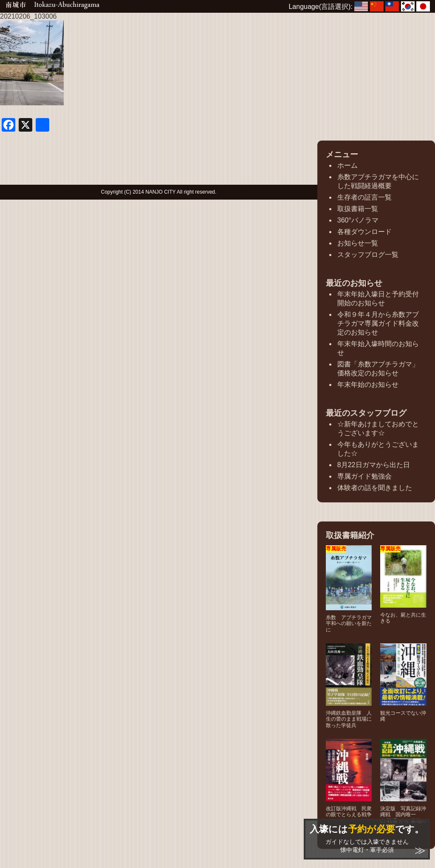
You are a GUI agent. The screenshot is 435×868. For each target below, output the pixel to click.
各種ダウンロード (364, 232)
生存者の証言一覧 (364, 197)
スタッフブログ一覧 (368, 255)
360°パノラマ (358, 220)
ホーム (347, 165)
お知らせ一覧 (358, 243)
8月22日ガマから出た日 (374, 465)
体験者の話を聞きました (375, 488)
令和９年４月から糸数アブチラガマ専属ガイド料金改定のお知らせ (378, 323)
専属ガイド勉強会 (364, 476)
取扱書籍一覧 (358, 209)
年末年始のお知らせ (368, 385)
